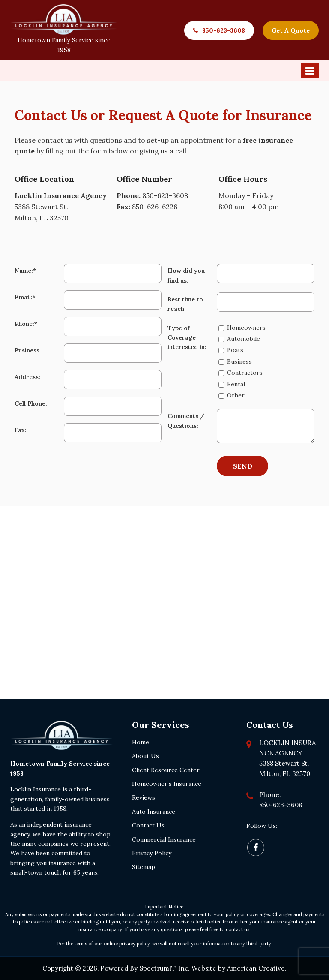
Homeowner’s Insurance (167, 784)
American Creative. (257, 968)
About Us (145, 756)
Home (141, 742)
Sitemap (144, 867)
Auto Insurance (154, 812)
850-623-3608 (224, 30)
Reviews (144, 797)
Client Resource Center (166, 770)
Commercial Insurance (164, 839)
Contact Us (148, 825)
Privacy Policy (152, 853)
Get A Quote (291, 30)
